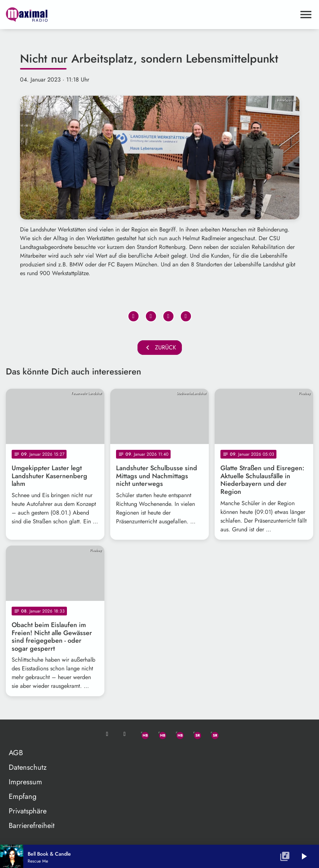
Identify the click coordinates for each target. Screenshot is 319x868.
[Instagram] (177, 734)
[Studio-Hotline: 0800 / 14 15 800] (125, 734)
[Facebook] (160, 734)
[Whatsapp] (142, 734)
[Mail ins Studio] (107, 734)
